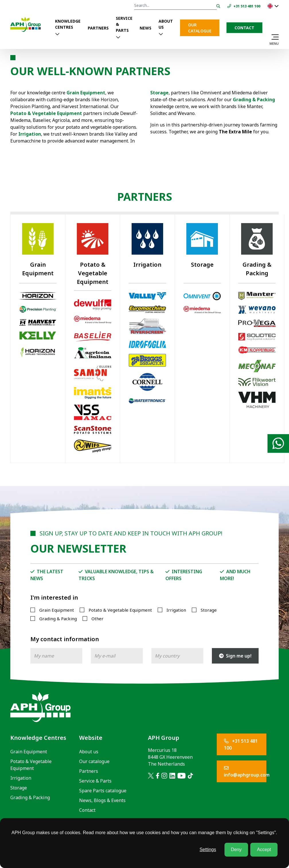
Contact (244, 28)
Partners (98, 28)
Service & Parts (124, 24)
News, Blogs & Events (102, 800)
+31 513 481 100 (241, 744)
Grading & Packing (254, 100)
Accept (264, 850)
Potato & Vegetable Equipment (46, 113)
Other (97, 619)
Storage (159, 93)
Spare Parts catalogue (103, 791)
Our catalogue (200, 28)
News (146, 28)
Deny (236, 850)
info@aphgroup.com (245, 772)
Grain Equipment (57, 610)
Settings (208, 850)
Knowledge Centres (68, 24)
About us (166, 24)
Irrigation (176, 610)
